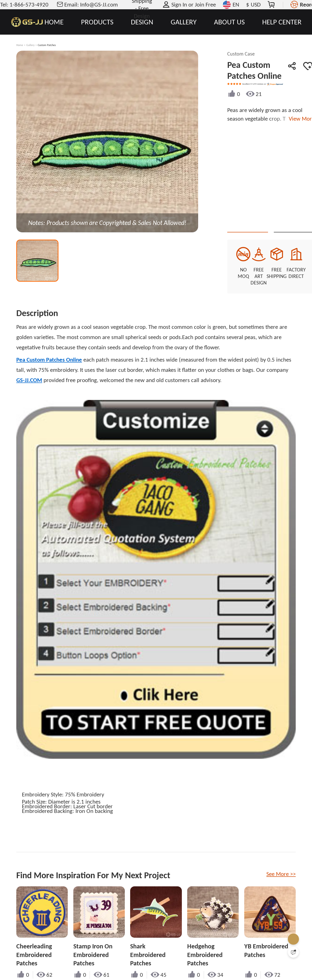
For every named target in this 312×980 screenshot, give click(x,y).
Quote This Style (264, 224)
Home (20, 45)
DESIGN (142, 22)
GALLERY (184, 22)
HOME (54, 22)
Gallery (30, 45)
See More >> (281, 862)
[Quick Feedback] (293, 952)
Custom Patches (47, 45)
